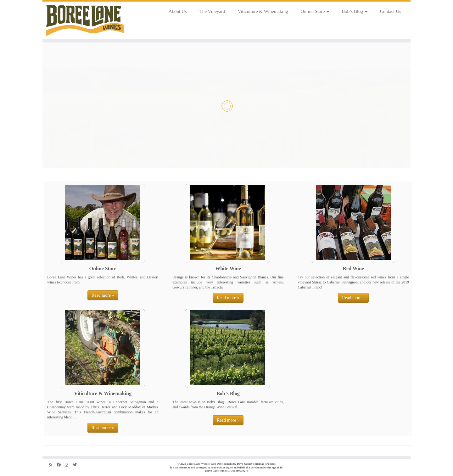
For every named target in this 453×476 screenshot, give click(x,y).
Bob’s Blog (355, 11)
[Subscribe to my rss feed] (53, 465)
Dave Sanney (245, 464)
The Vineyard (212, 11)
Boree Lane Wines (198, 464)
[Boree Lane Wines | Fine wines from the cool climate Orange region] (85, 20)
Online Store (315, 11)
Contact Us (391, 11)
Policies (271, 464)
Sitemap (259, 464)
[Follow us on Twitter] (77, 465)
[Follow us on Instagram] (69, 465)
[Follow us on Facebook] (61, 465)
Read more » (103, 295)
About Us (178, 11)
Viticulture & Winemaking (263, 11)
